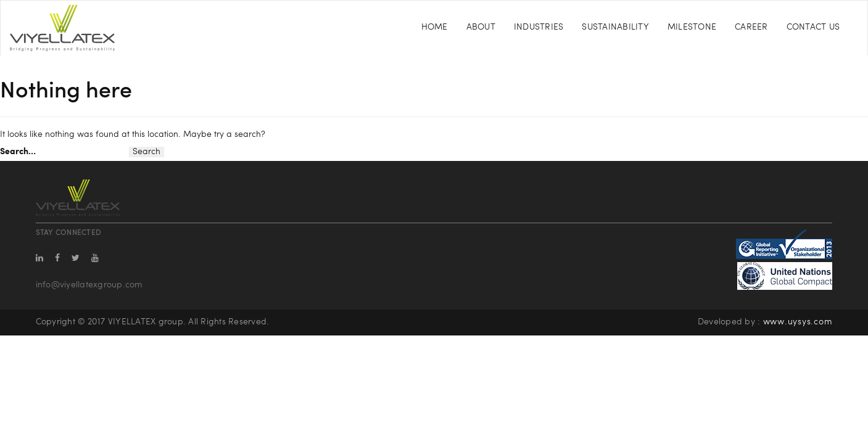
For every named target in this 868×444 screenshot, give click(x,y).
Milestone (692, 27)
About (481, 27)
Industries (539, 27)
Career (751, 27)
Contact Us (813, 27)
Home (435, 27)
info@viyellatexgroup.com (89, 285)
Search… (18, 152)
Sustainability (615, 27)
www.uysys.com (798, 322)
